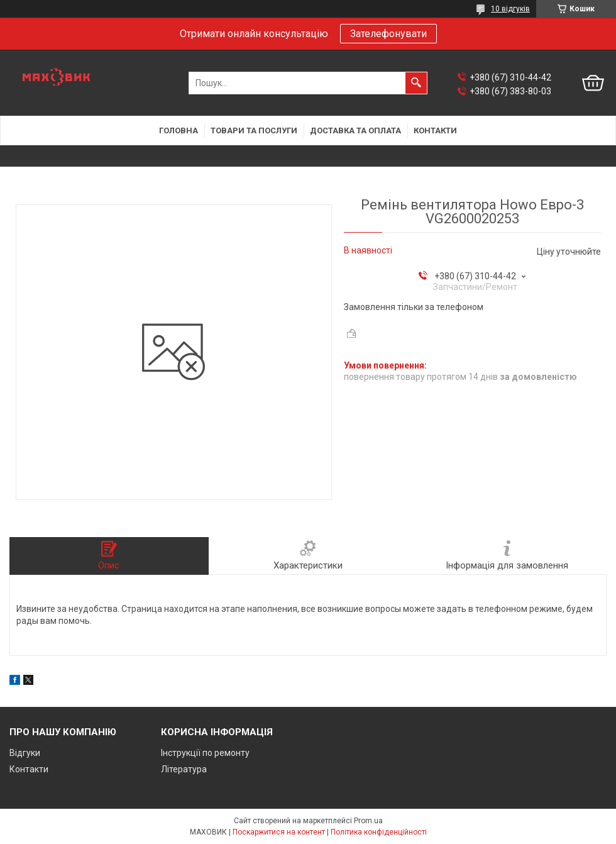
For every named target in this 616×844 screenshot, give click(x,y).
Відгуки (25, 753)
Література (184, 769)
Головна (179, 130)
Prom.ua (368, 821)
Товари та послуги (254, 130)
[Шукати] (416, 83)
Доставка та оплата (355, 130)
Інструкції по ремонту (205, 753)
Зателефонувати (388, 34)
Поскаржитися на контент (279, 832)
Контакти (435, 130)
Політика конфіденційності (379, 832)
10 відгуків (510, 9)
